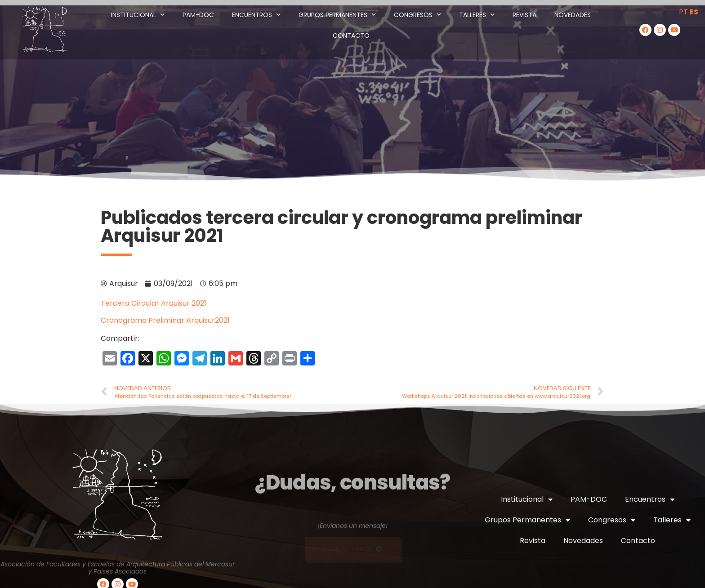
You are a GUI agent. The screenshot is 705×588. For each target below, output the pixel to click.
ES (694, 12)
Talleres (477, 15)
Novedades (573, 15)
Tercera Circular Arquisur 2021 (154, 303)
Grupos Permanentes (337, 15)
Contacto (351, 36)
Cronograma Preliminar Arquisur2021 (165, 320)
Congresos (417, 15)
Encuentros (256, 15)
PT (683, 12)
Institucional (138, 15)
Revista (524, 15)
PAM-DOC (198, 15)
